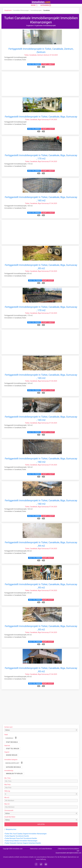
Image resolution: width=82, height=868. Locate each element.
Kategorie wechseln (13, 767)
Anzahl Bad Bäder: (10, 817)
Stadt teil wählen (12, 749)
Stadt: (6, 735)
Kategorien (46, 5)
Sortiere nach (8, 727)
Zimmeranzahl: (9, 810)
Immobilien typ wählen (14, 774)
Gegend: (7, 752)
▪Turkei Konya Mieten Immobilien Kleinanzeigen (21, 841)
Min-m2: (7, 797)
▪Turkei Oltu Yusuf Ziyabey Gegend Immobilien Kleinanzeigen (26, 834)
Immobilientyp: (9, 771)
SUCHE (34, 5)
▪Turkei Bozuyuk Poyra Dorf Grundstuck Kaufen (21, 838)
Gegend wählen (12, 755)
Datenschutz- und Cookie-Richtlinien (41, 849)
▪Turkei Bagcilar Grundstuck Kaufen (17, 836)
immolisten (41, 2)
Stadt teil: (7, 746)
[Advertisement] (41, 84)
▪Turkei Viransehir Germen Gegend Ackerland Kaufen (23, 843)
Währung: (7, 791)
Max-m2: (7, 804)
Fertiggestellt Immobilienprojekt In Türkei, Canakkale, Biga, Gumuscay (41, 117)
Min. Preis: (8, 778)
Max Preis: (8, 785)
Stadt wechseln (12, 742)
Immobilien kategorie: (11, 760)
